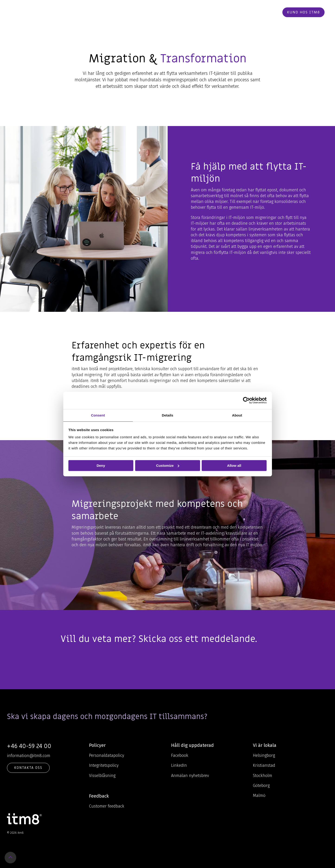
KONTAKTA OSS (28, 768)
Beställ (268, 12)
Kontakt (245, 12)
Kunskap (160, 12)
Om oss (184, 12)
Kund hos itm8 (303, 12)
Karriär (222, 12)
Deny (101, 466)
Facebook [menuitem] (180, 755)
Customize (168, 466)
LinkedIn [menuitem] (179, 765)
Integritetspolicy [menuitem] (104, 765)
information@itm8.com (29, 756)
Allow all (234, 466)
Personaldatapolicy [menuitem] (107, 755)
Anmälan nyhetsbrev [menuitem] (190, 776)
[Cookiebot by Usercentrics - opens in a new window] (246, 400)
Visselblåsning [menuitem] (102, 776)
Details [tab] (167, 415)
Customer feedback (107, 806)
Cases (204, 12)
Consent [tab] (98, 415)
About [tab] (237, 415)
